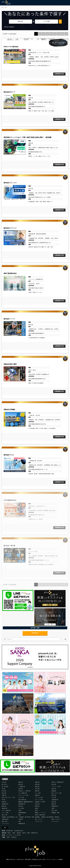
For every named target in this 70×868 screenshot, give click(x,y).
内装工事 (54, 795)
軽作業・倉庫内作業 (40, 815)
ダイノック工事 (39, 800)
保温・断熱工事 (22, 800)
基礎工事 (37, 782)
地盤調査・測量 (55, 813)
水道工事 (37, 804)
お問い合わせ (21, 859)
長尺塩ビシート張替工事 (24, 791)
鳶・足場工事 (5, 787)
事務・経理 (5, 821)
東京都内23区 (10, 831)
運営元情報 (28, 859)
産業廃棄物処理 (22, 813)
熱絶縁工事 (5, 808)
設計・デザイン (39, 819)
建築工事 (21, 782)
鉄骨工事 (37, 784)
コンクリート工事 (56, 787)
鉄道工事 (21, 806)
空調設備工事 (55, 800)
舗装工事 (4, 806)
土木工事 (4, 782)
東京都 (3, 831)
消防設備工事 (22, 804)
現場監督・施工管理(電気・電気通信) (50, 817)
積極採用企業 (22, 824)
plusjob (31, 866)
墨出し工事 (5, 815)
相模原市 (19, 833)
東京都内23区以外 (19, 831)
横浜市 (9, 833)
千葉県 (3, 837)
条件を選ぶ (35, 633)
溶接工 (20, 811)
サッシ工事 (38, 793)
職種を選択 (21, 21)
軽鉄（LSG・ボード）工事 (8, 797)
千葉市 (8, 837)
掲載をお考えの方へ (11, 859)
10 (63, 34)
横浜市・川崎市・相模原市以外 (30, 833)
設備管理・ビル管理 (40, 802)
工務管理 (21, 819)
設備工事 (4, 802)
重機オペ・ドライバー (40, 813)
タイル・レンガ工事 (23, 795)
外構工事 (4, 795)
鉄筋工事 (21, 784)
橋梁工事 (37, 806)
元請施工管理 (5, 819)
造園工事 (37, 795)
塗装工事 (54, 789)
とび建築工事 (22, 787)
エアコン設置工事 (6, 811)
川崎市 (14, 833)
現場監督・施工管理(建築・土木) (10, 817)
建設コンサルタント (56, 819)
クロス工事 (21, 797)
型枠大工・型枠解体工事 (58, 782)
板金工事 (4, 793)
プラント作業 (5, 813)
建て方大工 (5, 784)
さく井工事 (21, 808)
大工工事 (54, 797)
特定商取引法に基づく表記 (38, 859)
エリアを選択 (47, 21)
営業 (20, 821)
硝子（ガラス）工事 (56, 793)
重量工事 (54, 804)
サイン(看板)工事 (23, 793)
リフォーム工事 (39, 797)
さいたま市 (9, 835)
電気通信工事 (5, 804)
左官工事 (37, 789)
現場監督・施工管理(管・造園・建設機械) (29, 817)
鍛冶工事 (54, 784)
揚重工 (37, 808)
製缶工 (37, 811)
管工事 (3, 789)
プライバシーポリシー (52, 859)
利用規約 (61, 859)
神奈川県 (4, 833)
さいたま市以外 (17, 835)
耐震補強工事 (55, 806)
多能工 (53, 808)
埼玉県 (3, 835)
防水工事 (4, 791)
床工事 (3, 800)
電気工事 (54, 802)
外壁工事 (21, 789)
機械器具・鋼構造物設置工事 (25, 802)
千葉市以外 (14, 837)
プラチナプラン (39, 821)
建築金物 (54, 791)
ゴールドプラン (55, 821)
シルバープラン (6, 824)
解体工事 (37, 787)
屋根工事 (37, 791)
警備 (20, 815)
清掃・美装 (54, 811)
